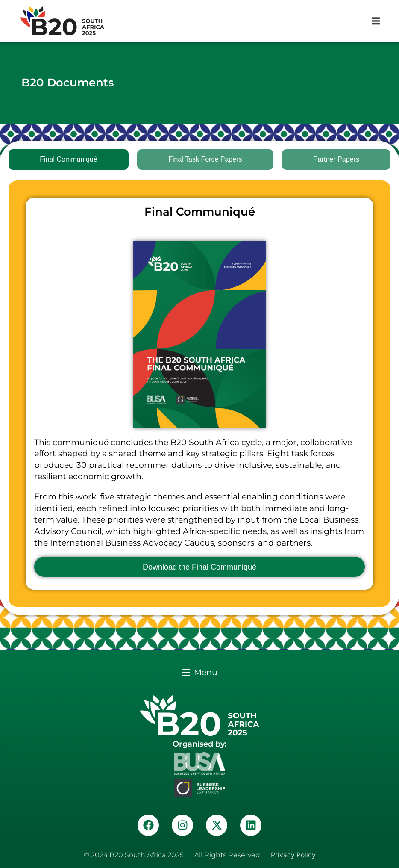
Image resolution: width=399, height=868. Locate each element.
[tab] (69, 159)
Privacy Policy (293, 855)
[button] (376, 21)
